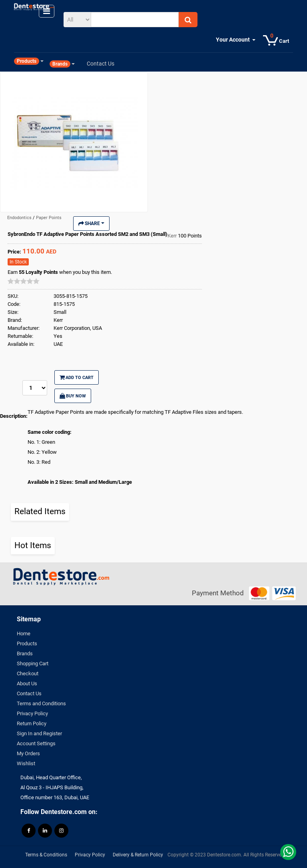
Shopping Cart (33, 663)
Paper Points (49, 218)
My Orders (28, 753)
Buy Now (73, 396)
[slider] (24, 281)
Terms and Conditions (41, 703)
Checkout (28, 673)
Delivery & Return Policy (138, 855)
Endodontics (20, 218)
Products (27, 644)
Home (24, 634)
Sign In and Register (39, 733)
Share (91, 223)
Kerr (173, 236)
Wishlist (26, 763)
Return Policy (32, 723)
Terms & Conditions (46, 855)
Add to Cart (77, 377)
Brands (25, 653)
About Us (27, 683)
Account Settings (36, 743)
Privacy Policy (32, 713)
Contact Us (29, 693)
